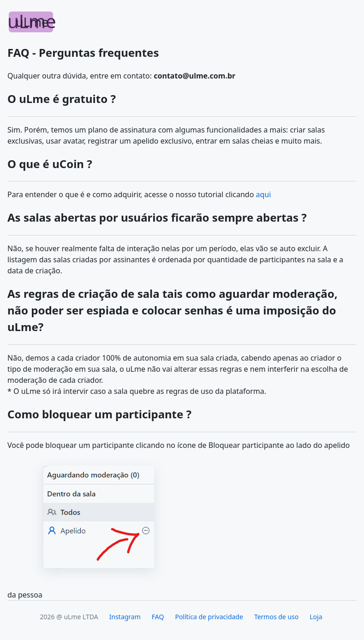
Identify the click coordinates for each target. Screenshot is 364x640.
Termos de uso (276, 617)
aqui (264, 194)
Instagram (125, 617)
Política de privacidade (209, 617)
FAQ (158, 617)
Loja (316, 617)
